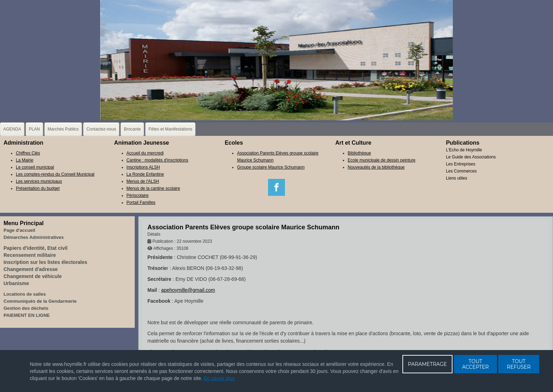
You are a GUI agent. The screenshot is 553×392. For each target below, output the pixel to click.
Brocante (132, 129)
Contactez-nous (101, 129)
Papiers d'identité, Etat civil (36, 248)
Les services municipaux (39, 181)
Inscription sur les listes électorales (45, 262)
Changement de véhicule (33, 276)
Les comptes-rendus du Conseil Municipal (55, 174)
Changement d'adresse (31, 269)
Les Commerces (461, 171)
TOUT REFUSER (519, 364)
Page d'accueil (19, 230)
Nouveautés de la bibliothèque (376, 167)
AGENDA (12, 129)
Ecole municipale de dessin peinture (382, 160)
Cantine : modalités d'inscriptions (157, 160)
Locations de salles (25, 294)
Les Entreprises (460, 164)
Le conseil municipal (35, 167)
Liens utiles (456, 178)
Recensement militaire (30, 255)
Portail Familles (141, 203)
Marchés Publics (63, 129)
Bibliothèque (359, 153)
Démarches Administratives (34, 237)
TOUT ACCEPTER (475, 364)
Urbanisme (16, 283)
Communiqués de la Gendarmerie (40, 301)
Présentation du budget (38, 188)
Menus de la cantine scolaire (153, 188)
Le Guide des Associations (471, 157)
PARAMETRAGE (428, 364)
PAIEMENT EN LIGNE (27, 315)
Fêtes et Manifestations (170, 129)
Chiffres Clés (28, 153)
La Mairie (25, 160)
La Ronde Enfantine (145, 174)
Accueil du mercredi (145, 153)
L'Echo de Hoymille (464, 150)
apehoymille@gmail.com (188, 290)
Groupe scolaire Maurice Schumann (271, 167)
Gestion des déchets (26, 308)
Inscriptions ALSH (143, 167)
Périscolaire (138, 195)
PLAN (34, 129)
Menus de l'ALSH (143, 181)
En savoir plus (219, 378)
